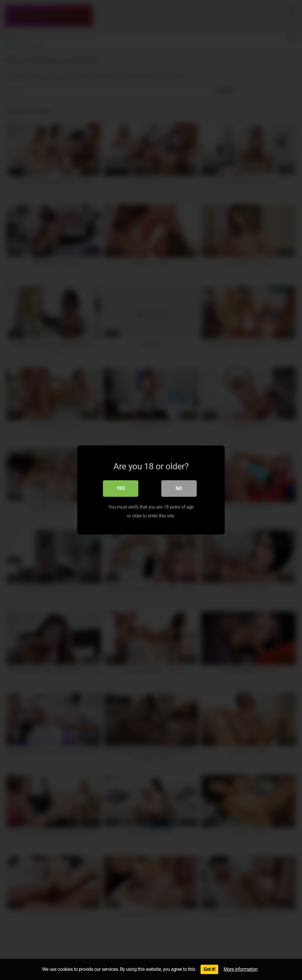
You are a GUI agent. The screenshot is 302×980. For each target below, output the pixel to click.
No (179, 488)
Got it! (209, 969)
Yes (121, 488)
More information (241, 969)
